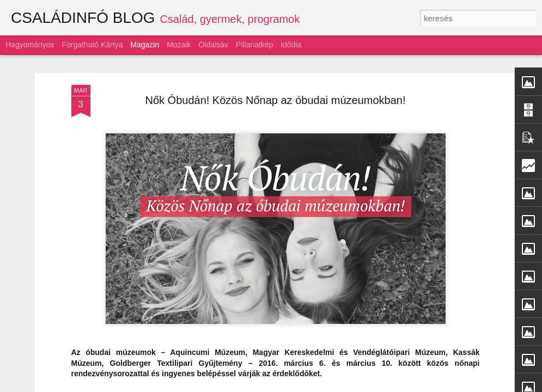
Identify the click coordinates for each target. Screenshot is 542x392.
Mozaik (179, 45)
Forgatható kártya (92, 45)
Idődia (291, 45)
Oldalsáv (213, 45)
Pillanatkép (255, 45)
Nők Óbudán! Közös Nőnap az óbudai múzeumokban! (275, 93)
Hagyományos (30, 45)
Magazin (145, 45)
